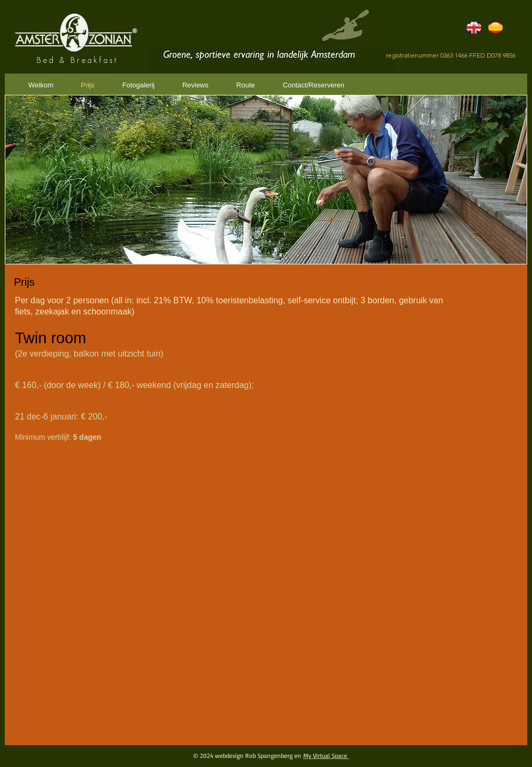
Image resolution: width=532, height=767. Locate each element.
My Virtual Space (326, 756)
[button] (266, 180)
